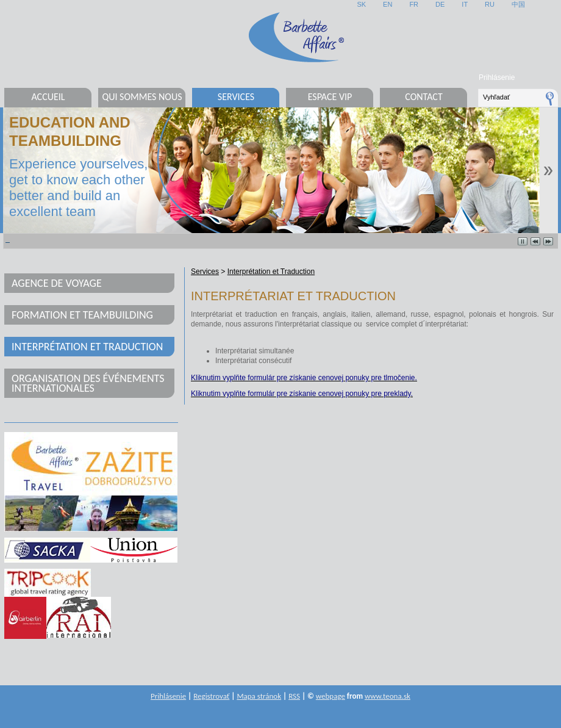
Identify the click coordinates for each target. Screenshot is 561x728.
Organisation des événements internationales (88, 383)
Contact (423, 97)
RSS (294, 696)
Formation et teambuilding (82, 315)
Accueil (48, 97)
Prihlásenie (497, 77)
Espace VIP (330, 97)
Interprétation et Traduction (87, 347)
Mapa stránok (259, 696)
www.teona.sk (388, 696)
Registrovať (211, 696)
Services (236, 97)
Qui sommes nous (142, 97)
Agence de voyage (57, 283)
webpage (331, 696)
